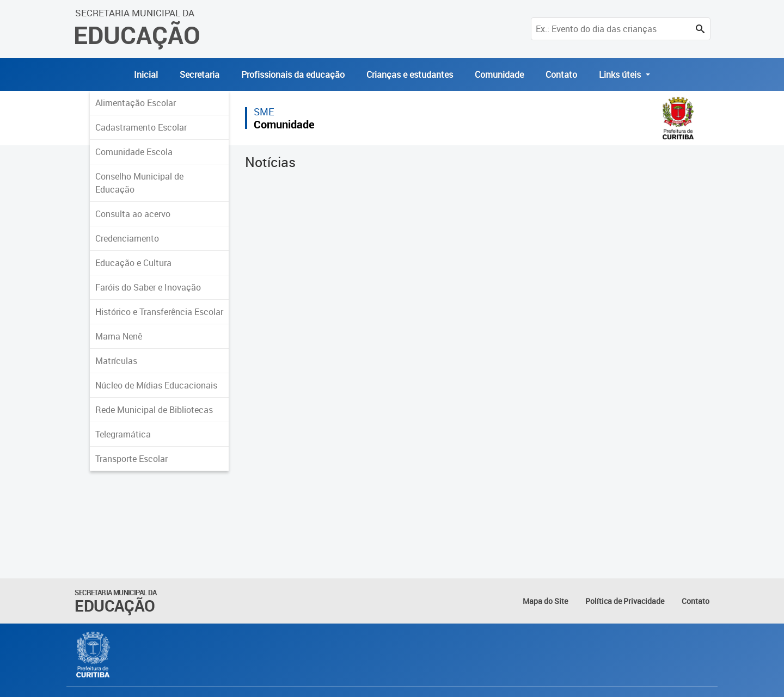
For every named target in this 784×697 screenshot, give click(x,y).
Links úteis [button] (621, 75)
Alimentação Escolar (136, 103)
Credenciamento (127, 238)
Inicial (146, 75)
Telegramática (123, 434)
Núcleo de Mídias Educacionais (156, 385)
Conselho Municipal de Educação (139, 183)
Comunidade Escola (134, 152)
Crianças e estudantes (410, 75)
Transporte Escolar (131, 459)
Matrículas (116, 361)
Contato (561, 75)
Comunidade (499, 75)
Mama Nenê (119, 336)
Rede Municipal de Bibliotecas (154, 410)
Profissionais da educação (293, 75)
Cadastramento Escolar (141, 127)
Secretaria (200, 75)
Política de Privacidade (625, 601)
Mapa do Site (545, 601)
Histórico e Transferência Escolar (159, 312)
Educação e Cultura (133, 263)
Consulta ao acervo (133, 214)
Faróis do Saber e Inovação (148, 287)
